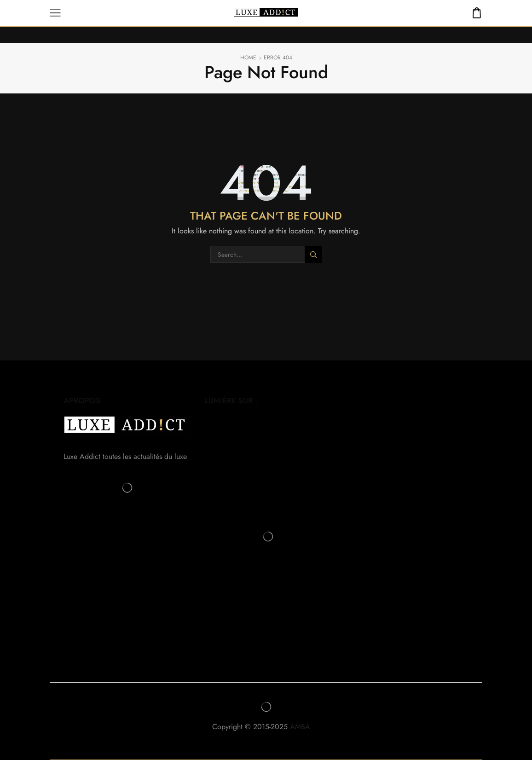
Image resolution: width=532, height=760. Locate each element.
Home (248, 58)
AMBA (305, 727)
